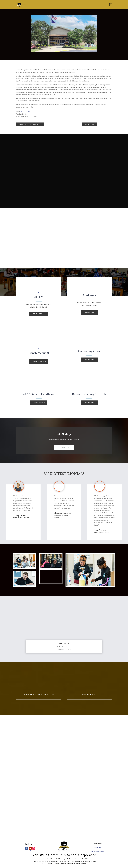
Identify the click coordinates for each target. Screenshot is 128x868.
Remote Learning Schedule (89, 394)
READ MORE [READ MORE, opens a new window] (39, 314)
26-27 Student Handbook (39, 394)
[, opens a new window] (39, 344)
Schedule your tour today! (30, 124)
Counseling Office (89, 351)
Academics (89, 295)
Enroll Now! (89, 124)
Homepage (98, 847)
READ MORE (89, 312)
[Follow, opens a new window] (27, 848)
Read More (63, 447)
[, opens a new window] (39, 288)
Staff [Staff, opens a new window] (39, 297)
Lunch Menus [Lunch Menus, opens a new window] (39, 353)
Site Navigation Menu (98, 851)
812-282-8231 (25, 112)
